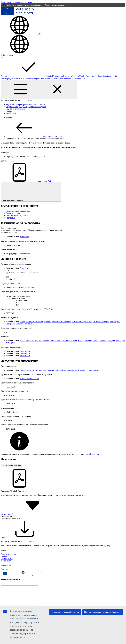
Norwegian (28, 324)
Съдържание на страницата (31, 192)
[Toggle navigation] (39, 89)
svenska (72, 78)
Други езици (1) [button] (26, 514)
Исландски (19, 324)
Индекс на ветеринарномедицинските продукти (26, 107)
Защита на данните (9, 554)
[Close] (2, 585)
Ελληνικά (76, 76)
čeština (55, 76)
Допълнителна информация (17, 215)
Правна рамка (7, 559)
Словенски (105, 322)
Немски (38, 341)
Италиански (57, 322)
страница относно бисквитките (24, 619)
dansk (60, 76)
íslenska (78, 78)
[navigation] (17, 2)
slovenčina (50, 78)
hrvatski (102, 76)
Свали (22, 537)
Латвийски (67, 322)
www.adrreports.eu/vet (93, 454)
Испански (24, 341)
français (89, 76)
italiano (108, 76)
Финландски (115, 322)
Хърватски (42, 370)
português (35, 78)
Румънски (96, 322)
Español (50, 76)
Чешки (23, 322)
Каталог (9, 117)
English (83, 76)
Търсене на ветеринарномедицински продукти (25, 104)
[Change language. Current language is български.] (21, 34)
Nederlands (22, 78)
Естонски (30, 322)
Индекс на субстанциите (16, 109)
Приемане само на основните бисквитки (103, 612)
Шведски (10, 324)
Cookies (4, 556)
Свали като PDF (26, 181)
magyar (11, 78)
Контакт (4, 569)
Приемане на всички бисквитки (65, 612)
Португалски (85, 322)
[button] (8, 161)
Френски (47, 322)
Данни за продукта (14, 213)
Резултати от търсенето (34, 136)
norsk (83, 78)
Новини (9, 111)
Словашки (103, 341)
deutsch (66, 76)
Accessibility (6, 561)
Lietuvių (4, 78)
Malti (16, 78)
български (24, 76)
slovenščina (59, 78)
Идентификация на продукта (18, 211)
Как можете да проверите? (57, 5)
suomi (66, 78)
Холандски (82, 341)
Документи (11, 218)
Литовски (76, 322)
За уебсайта (11, 113)
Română (43, 78)
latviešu (114, 76)
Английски (24, 237)
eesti (71, 76)
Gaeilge (95, 76)
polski (29, 78)
